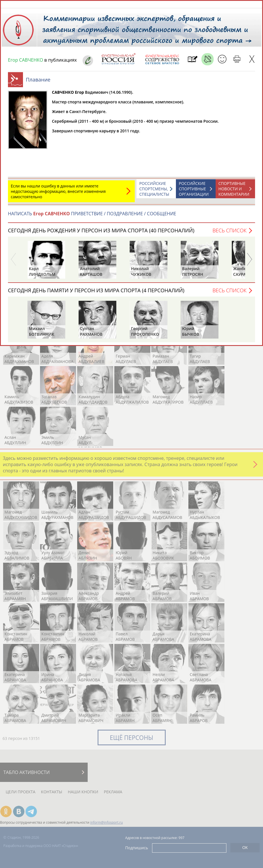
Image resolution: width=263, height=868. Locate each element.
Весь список (230, 233)
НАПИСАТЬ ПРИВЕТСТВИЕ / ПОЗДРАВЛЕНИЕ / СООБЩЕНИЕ (92, 216)
